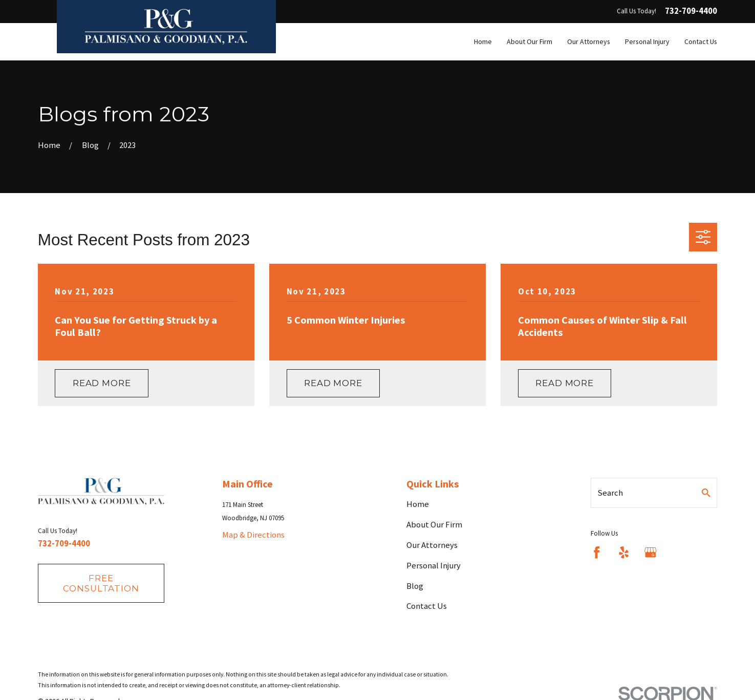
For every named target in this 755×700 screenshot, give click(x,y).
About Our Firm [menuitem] (530, 41)
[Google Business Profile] (650, 552)
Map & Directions (253, 535)
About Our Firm (434, 524)
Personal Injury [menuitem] (647, 41)
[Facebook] (597, 552)
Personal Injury (434, 565)
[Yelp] (624, 552)
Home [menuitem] (483, 41)
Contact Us (427, 606)
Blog (415, 586)
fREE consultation (101, 583)
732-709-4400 (691, 12)
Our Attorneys (432, 545)
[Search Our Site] (706, 493)
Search (610, 493)
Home (418, 504)
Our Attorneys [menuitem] (589, 41)
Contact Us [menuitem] (701, 41)
